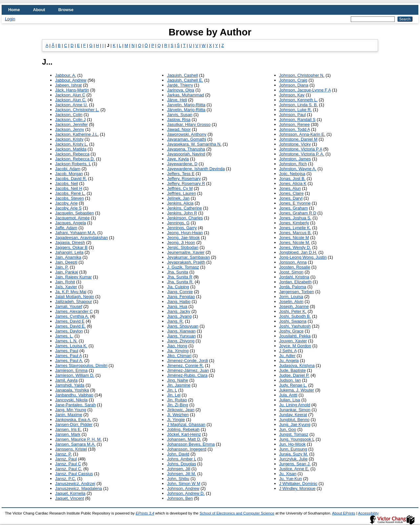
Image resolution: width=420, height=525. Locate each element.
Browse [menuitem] (66, 10)
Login (10, 19)
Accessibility (368, 513)
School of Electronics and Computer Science (237, 513)
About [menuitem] (39, 10)
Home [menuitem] (14, 10)
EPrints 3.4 (145, 513)
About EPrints (344, 513)
